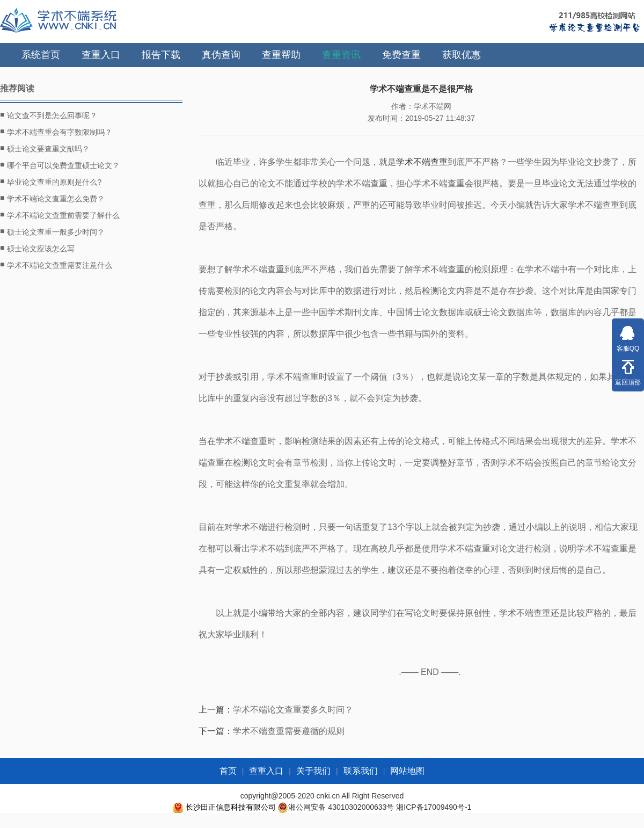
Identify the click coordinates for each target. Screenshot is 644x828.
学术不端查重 (422, 162)
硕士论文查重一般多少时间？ (52, 231)
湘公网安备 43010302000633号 (341, 807)
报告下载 (161, 55)
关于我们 (313, 771)
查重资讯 (341, 55)
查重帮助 (281, 55)
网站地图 (407, 771)
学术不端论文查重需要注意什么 (56, 265)
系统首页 (41, 55)
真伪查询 (221, 55)
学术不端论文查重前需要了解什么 (60, 215)
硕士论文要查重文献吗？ (45, 148)
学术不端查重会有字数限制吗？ (56, 132)
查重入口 (101, 55)
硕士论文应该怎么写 (37, 248)
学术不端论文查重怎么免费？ (52, 198)
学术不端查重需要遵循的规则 (289, 731)
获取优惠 (462, 55)
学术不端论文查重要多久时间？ (293, 710)
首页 (228, 771)
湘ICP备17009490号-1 (434, 807)
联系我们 (361, 771)
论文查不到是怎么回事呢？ (49, 115)
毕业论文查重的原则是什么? (51, 181)
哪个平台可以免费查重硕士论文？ (60, 165)
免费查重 (401, 55)
